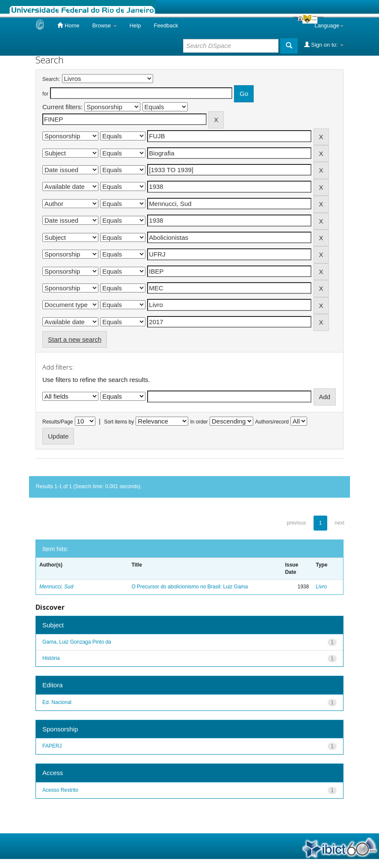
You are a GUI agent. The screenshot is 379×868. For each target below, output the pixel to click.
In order (199, 422)
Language (329, 25)
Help (135, 25)
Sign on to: (324, 45)
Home (68, 25)
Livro (321, 587)
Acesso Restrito (60, 790)
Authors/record (272, 422)
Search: (51, 79)
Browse (105, 25)
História (51, 658)
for (45, 94)
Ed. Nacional (57, 702)
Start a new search (75, 339)
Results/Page (58, 422)
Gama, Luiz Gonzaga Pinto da (77, 642)
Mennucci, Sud (56, 587)
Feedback (166, 25)
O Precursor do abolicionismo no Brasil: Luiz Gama (189, 587)
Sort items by (119, 422)
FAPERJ (52, 746)
